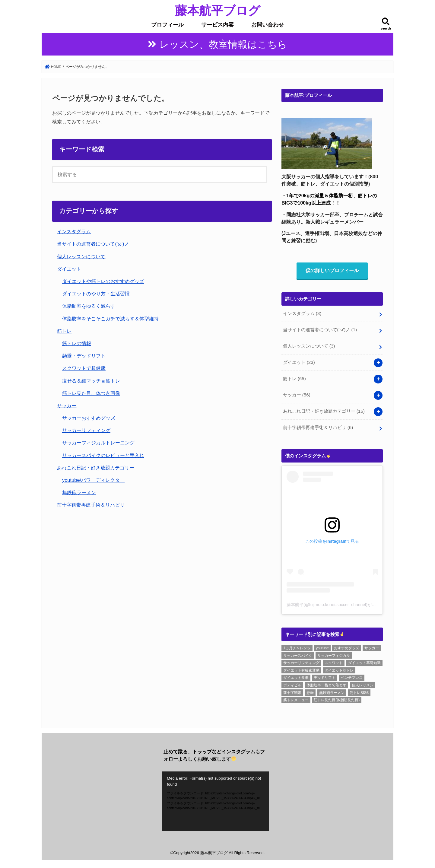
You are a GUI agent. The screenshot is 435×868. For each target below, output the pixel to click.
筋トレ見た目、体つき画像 (91, 393)
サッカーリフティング (86, 431)
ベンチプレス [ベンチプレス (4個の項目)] (352, 676)
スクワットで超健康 (84, 368)
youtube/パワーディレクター (93, 480)
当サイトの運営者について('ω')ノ (93, 244)
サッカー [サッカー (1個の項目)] (372, 646)
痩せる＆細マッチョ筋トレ (91, 381)
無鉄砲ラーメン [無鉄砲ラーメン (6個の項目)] (332, 691)
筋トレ (64, 331)
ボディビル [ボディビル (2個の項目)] (292, 683)
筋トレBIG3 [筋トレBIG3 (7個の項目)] (359, 691)
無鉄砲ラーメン (79, 493)
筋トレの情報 (77, 344)
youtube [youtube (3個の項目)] (322, 646)
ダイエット (69, 269)
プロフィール (167, 25)
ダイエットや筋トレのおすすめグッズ (103, 281)
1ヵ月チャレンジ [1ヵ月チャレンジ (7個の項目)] (297, 646)
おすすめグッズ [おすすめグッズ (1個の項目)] (347, 646)
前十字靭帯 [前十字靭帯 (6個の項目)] (292, 691)
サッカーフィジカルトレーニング (98, 443)
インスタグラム (74, 232)
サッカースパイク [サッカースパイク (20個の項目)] (298, 653)
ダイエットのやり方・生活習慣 (96, 294)
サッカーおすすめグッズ (89, 418)
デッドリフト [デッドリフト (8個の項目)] (325, 676)
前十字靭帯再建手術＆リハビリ (91, 505)
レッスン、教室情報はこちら (223, 44)
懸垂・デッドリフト (84, 356)
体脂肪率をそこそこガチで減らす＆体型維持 (110, 319)
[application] (216, 799)
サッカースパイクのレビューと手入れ (103, 456)
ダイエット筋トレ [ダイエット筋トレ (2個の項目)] (339, 668)
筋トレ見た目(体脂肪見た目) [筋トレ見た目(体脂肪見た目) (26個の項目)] (337, 698)
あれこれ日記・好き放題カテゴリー (96, 468)
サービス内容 (217, 25)
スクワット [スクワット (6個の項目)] (334, 661)
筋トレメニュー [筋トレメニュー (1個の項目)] (296, 698)
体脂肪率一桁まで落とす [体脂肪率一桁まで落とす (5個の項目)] (326, 683)
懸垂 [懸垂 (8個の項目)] (310, 691)
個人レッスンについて (81, 257)
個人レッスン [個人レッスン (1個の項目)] (363, 683)
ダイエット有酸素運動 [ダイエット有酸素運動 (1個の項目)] (301, 668)
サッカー (67, 406)
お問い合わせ (268, 25)
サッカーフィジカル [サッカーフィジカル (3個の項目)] (334, 653)
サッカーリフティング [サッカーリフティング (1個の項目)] (301, 661)
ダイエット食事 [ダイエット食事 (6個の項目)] (296, 676)
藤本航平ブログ (218, 10)
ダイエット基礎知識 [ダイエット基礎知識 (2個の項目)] (364, 661)
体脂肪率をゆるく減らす (89, 306)
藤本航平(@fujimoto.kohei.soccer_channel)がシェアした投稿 (344, 603)
